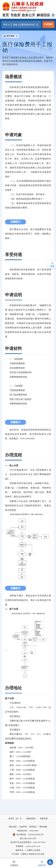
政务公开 (29, 15)
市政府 (15, 15)
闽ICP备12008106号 (28, 838)
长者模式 (48, 24)
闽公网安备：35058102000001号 (28, 835)
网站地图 (43, 827)
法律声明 (23, 827)
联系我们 (33, 827)
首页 (6, 15)
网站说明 (13, 827)
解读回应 (43, 15)
